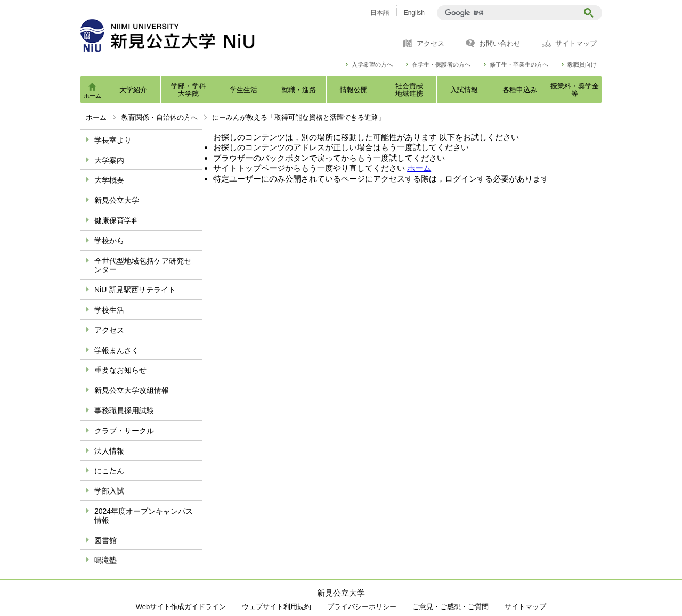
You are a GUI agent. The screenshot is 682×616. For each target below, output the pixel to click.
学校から (109, 241)
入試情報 (464, 90)
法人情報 (109, 451)
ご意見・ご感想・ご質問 (450, 607)
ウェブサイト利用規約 (277, 607)
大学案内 (109, 160)
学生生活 (243, 90)
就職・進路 (299, 90)
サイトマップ (576, 44)
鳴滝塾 (105, 560)
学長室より (113, 140)
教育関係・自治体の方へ (160, 117)
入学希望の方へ (372, 65)
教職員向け (582, 65)
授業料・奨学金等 (575, 90)
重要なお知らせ (120, 370)
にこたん (109, 471)
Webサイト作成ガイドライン (181, 607)
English (414, 13)
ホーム (92, 96)
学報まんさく (117, 350)
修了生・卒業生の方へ (519, 65)
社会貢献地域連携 (409, 90)
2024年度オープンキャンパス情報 (144, 516)
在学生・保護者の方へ (441, 65)
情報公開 (354, 90)
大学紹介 (133, 90)
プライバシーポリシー (362, 607)
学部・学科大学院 (188, 90)
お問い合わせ (500, 44)
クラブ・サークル (124, 431)
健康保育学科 (117, 220)
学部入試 (109, 491)
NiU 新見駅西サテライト (135, 290)
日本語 (380, 13)
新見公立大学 (117, 200)
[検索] (509, 13)
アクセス (431, 44)
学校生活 (109, 310)
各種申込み (520, 90)
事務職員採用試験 (124, 410)
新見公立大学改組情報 (132, 390)
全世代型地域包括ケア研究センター (143, 265)
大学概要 (109, 180)
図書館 (105, 540)
